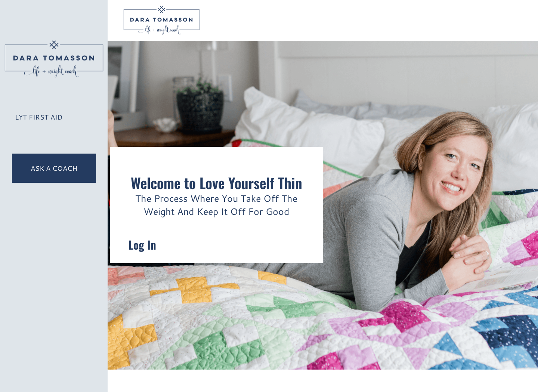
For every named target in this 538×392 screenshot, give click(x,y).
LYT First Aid (39, 117)
